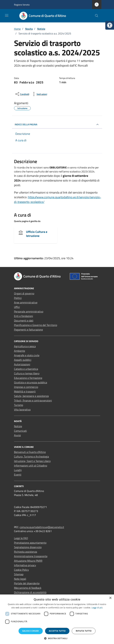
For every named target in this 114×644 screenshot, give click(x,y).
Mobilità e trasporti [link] (25, 391)
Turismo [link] (19, 405)
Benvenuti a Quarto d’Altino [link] (30, 452)
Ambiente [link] (20, 351)
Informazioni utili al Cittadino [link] (31, 466)
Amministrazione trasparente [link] (31, 556)
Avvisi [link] (17, 435)
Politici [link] (18, 298)
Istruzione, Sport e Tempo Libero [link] (32, 461)
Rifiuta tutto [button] (84, 631)
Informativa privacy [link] (25, 565)
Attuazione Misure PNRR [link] (28, 561)
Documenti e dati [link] (24, 320)
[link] (110, 25)
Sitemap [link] (19, 574)
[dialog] (57, 619)
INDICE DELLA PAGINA (26, 124)
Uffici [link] (17, 307)
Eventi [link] (18, 475)
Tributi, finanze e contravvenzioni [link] (33, 400)
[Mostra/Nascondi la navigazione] (7, 15)
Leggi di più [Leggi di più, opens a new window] (97, 608)
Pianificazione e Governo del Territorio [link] (36, 325)
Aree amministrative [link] (26, 302)
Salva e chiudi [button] (31, 631)
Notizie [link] (18, 426)
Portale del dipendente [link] (27, 583)
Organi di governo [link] (24, 293)
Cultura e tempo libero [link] (27, 373)
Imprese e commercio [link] (26, 387)
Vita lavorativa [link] (22, 409)
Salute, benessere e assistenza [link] (31, 396)
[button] (57, 638)
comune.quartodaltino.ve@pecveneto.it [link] (42, 527)
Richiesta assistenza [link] (26, 552)
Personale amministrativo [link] (29, 311)
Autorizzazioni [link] (22, 364)
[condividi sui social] (22, 94)
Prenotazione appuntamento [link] (30, 543)
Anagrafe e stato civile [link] (27, 355)
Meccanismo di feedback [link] (28, 588)
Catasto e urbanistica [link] (26, 369)
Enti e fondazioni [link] (24, 316)
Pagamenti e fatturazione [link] (28, 330)
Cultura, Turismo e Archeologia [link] (31, 456)
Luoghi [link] (18, 470)
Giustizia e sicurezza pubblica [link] (31, 382)
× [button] (110, 598)
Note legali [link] (20, 579)
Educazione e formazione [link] (28, 378)
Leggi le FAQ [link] (21, 538)
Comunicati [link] (20, 431)
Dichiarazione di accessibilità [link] (30, 592)
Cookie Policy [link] (21, 570)
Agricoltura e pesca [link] (25, 346)
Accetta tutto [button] (57, 631)
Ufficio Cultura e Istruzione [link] (37, 234)
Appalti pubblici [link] (23, 360)
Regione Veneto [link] (22, 5)
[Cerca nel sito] (97, 16)
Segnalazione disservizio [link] (28, 547)
